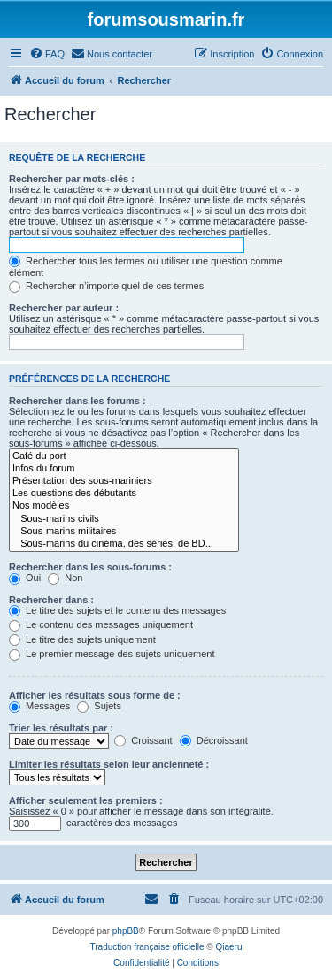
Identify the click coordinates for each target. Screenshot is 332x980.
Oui (25, 578)
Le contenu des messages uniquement (101, 624)
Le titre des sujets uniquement (82, 639)
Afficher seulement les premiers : (86, 800)
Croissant (143, 740)
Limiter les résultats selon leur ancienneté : (109, 764)
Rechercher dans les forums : (77, 401)
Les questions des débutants (124, 494)
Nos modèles (124, 506)
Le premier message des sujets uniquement (112, 654)
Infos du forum (124, 469)
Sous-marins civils (124, 519)
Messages (39, 706)
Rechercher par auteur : (64, 308)
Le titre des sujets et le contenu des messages (117, 610)
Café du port (124, 456)
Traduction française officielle (147, 947)
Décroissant (214, 740)
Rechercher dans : (51, 600)
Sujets (99, 706)
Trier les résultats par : (61, 728)
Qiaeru (228, 947)
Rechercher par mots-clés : (72, 179)
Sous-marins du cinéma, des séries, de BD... (124, 544)
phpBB (126, 931)
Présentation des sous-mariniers (124, 481)
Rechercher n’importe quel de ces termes (106, 286)
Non (65, 578)
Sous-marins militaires (124, 532)
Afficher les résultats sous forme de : (95, 695)
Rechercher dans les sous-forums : (90, 567)
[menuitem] (47, 54)
